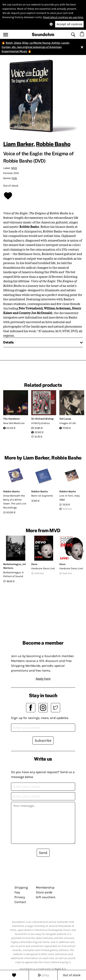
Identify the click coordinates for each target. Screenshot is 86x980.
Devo (34, 564)
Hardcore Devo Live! (43, 568)
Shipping (21, 887)
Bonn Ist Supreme (42, 496)
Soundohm (43, 34)
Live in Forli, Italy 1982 (69, 498)
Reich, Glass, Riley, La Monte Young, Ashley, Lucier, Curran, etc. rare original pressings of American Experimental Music (36, 47)
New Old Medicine (14, 423)
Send (43, 853)
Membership (45, 887)
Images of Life (68, 423)
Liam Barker (18, 144)
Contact (20, 902)
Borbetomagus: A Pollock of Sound (13, 574)
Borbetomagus (12, 564)
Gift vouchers (46, 897)
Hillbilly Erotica (40, 423)
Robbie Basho (53, 144)
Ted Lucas (65, 419)
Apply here (43, 679)
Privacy (20, 897)
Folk (14, 178)
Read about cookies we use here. (63, 17)
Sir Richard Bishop (42, 419)
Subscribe (43, 740)
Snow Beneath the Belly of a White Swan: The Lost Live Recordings (15, 502)
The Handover (12, 419)
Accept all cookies (69, 24)
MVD (14, 168)
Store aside (44, 892)
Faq (17, 892)
